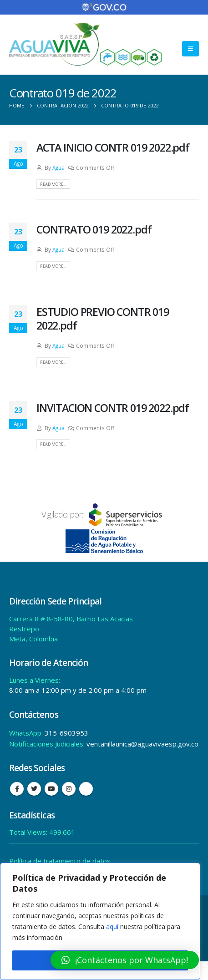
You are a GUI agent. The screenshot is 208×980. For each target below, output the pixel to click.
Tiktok (86, 789)
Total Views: (29, 832)
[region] (100, 921)
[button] (125, 960)
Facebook (17, 789)
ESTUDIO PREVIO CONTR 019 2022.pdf (103, 319)
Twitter (34, 789)
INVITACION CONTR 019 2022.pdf (113, 408)
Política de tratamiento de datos (60, 861)
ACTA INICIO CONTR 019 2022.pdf (113, 147)
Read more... (53, 184)
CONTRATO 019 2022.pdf (94, 229)
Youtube (51, 789)
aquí (112, 927)
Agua (58, 168)
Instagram (69, 789)
